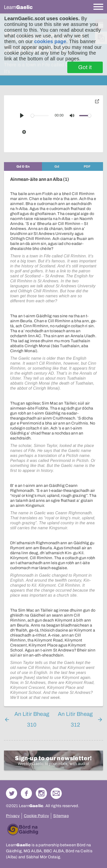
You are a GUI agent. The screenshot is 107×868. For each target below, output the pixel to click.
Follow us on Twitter (12, 793)
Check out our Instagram (41, 793)
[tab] (23, 166)
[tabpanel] (53, 439)
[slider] (40, 116)
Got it (85, 67)
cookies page (50, 41)
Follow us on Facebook (26, 793)
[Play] (22, 115)
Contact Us (56, 793)
